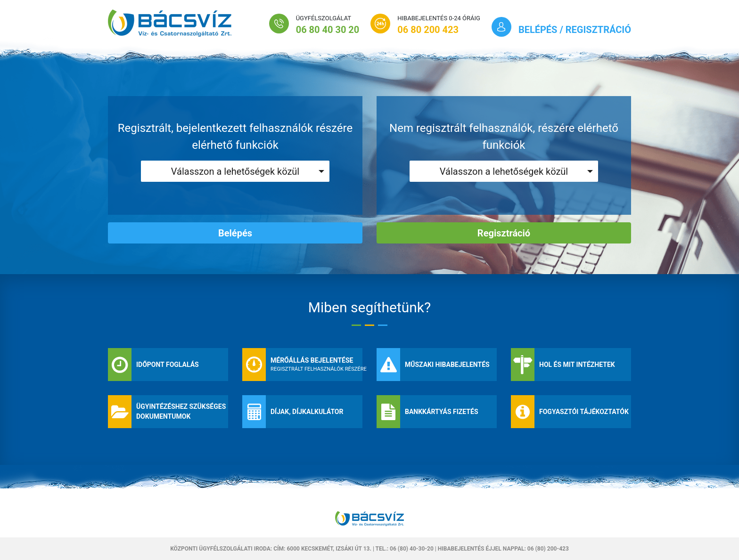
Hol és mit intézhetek (577, 365)
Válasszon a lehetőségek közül (235, 171)
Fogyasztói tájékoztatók (584, 412)
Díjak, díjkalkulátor (307, 412)
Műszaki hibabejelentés (447, 365)
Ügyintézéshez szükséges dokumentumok (181, 411)
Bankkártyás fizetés (442, 412)
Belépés (235, 233)
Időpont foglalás (168, 365)
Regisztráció (504, 233)
